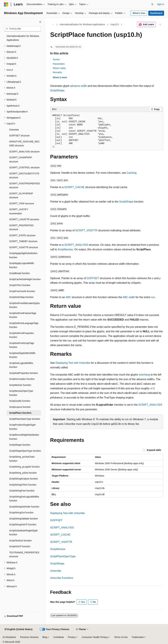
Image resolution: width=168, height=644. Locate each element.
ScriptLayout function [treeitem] (20, 407)
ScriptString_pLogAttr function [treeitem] (24, 467)
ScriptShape (57, 90)
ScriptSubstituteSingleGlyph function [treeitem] (23, 533)
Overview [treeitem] (14, 130)
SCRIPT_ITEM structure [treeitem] (22, 203)
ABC (68, 297)
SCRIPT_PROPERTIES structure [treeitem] (21, 227)
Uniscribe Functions (62, 578)
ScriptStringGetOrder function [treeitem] (24, 507)
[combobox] (22, 29)
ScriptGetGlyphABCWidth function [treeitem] (22, 355)
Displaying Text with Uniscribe (73, 363)
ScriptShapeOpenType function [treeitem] (25, 451)
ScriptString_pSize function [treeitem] (23, 473)
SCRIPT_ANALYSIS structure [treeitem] (24, 152)
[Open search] (152, 4)
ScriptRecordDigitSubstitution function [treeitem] (24, 437)
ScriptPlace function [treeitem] (20, 413)
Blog (45, 637)
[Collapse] (40, 22)
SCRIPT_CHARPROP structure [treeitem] (21, 160)
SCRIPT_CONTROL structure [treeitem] (24, 167)
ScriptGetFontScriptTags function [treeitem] (22, 345)
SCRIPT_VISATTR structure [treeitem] (24, 247)
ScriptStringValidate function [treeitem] (24, 519)
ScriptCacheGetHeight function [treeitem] (25, 279)
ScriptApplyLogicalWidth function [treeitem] (22, 265)
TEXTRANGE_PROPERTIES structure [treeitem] (24, 555)
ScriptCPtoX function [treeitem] (20, 285)
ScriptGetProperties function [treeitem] (24, 373)
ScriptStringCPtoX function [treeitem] (23, 485)
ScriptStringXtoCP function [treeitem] (23, 524)
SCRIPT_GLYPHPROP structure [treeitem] (21, 196)
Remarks (57, 72)
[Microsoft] (6, 4)
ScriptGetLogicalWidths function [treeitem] (21, 365)
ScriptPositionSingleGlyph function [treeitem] (22, 427)
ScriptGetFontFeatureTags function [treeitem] (23, 315)
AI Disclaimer (9, 637)
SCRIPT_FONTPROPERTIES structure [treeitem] (25, 186)
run (153, 297)
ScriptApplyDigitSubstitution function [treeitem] (23, 255)
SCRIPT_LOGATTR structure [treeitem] (24, 219)
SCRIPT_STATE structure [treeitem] (22, 235)
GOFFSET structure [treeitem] (19, 136)
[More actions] (160, 25)
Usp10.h (115, 24)
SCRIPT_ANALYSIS (76, 245)
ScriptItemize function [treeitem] (20, 385)
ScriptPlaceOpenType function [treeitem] (25, 419)
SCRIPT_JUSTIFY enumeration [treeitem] (19, 211)
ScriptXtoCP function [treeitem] (20, 546)
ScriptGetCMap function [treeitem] (21, 297)
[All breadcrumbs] (53, 25)
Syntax (56, 59)
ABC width (129, 297)
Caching (131, 173)
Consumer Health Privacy (95, 637)
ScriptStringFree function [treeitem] (22, 491)
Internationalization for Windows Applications (82, 24)
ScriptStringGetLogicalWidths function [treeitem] (24, 499)
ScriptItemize (65, 249)
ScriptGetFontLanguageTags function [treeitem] (24, 325)
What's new (139, 13)
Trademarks (138, 637)
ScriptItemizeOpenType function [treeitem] (21, 393)
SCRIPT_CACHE (74, 187)
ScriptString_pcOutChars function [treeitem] (22, 459)
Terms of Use (121, 637)
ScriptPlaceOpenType (63, 556)
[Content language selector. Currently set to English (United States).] (18, 629)
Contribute (59, 637)
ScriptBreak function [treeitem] (19, 273)
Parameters (59, 64)
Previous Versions (29, 637)
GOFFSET (93, 278)
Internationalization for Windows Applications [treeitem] (23, 38)
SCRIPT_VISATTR (86, 230)
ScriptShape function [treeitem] (20, 445)
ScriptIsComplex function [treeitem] (22, 379)
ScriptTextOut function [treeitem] (20, 541)
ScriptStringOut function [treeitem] (21, 513)
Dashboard (156, 13)
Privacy (72, 637)
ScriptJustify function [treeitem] (20, 401)
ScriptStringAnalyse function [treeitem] (24, 479)
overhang (144, 375)
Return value (59, 68)
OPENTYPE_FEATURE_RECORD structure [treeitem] (24, 144)
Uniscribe (56, 571)
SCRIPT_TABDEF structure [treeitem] (23, 241)
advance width (78, 86)
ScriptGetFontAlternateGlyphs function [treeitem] (24, 305)
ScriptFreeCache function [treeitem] (22, 291)
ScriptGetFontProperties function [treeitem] (21, 335)
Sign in (161, 4)
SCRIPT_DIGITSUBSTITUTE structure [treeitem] (24, 176)
